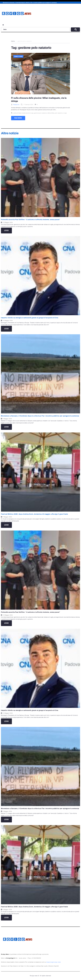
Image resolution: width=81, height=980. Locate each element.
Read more (18, 118)
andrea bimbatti (17, 113)
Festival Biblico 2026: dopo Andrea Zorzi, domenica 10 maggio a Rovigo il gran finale (35, 514)
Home (13, 41)
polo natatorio (59, 113)
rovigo (65, 113)
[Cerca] (35, 29)
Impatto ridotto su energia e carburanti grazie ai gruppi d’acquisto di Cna (30, 318)
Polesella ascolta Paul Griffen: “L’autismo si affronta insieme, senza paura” (31, 220)
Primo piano (18, 56)
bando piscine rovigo (28, 113)
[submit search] (75, 29)
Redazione (16, 105)
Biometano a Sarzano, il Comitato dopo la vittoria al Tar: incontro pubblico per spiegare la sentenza (40, 416)
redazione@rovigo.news (54, 962)
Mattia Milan (51, 113)
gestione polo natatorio (41, 113)
